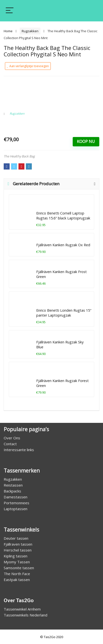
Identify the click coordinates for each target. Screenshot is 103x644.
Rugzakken (30, 31)
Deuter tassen (16, 538)
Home (8, 31)
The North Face (17, 574)
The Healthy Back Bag (19, 156)
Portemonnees (17, 503)
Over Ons (12, 438)
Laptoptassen (16, 509)
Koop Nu (86, 141)
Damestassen (16, 497)
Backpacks (12, 491)
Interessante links (19, 450)
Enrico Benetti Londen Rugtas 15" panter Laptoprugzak (64, 313)
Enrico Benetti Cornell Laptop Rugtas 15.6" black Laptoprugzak (63, 216)
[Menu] (10, 11)
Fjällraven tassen (18, 544)
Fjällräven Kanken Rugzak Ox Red (63, 245)
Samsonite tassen (19, 568)
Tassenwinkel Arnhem (22, 609)
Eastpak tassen (17, 580)
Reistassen (13, 485)
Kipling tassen (16, 556)
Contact (10, 444)
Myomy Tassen (17, 562)
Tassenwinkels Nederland (26, 615)
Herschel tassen (18, 550)
